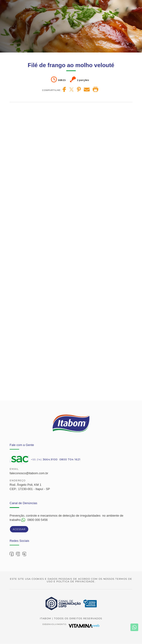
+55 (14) (44, 460)
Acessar (19, 529)
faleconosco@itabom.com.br (29, 473)
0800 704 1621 (70, 459)
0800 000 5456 (38, 520)
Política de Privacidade (75, 581)
